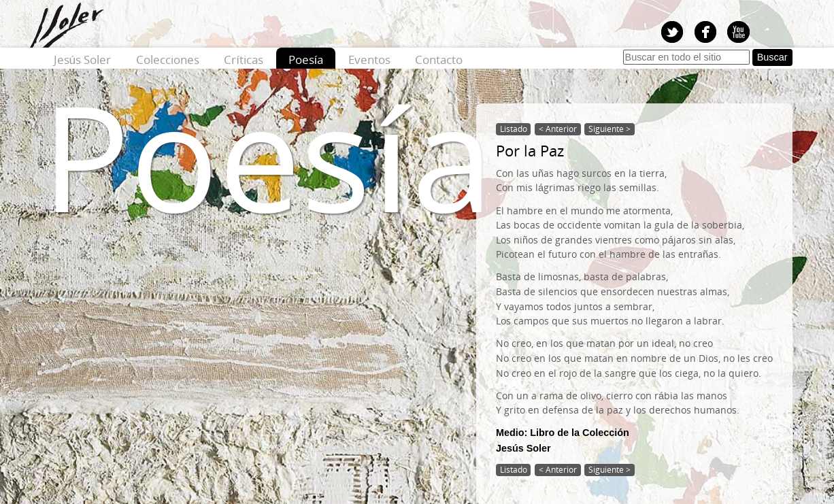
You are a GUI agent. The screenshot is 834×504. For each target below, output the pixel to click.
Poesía (306, 60)
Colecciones (168, 60)
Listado (514, 129)
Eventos (369, 60)
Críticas (244, 60)
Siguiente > (610, 129)
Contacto (439, 60)
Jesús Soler (83, 60)
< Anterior (558, 129)
